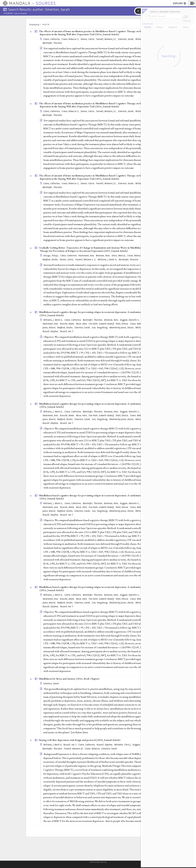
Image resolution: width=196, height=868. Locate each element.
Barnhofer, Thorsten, (93, 320)
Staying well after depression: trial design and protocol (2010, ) (80, 740)
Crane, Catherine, (52, 39)
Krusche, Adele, (68, 324)
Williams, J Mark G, (53, 745)
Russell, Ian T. (67, 331)
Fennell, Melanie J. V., (86, 259)
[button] (192, 3)
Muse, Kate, (82, 324)
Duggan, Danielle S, (142, 745)
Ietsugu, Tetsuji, (51, 255)
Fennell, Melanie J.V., (107, 39)
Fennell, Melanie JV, (74, 749)
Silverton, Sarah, (126, 39)
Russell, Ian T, (70, 745)
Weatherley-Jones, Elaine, (122, 327)
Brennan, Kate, (103, 255)
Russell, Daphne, (51, 331)
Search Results (20, 13)
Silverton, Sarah (51, 683)
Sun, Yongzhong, (100, 327)
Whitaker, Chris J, (123, 745)
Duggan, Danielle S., (130, 320)
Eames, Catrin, (88, 39)
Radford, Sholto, (51, 259)
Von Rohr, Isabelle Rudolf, (102, 324)
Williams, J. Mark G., (108, 259)
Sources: (9, 14)
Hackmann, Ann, (87, 255)
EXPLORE (180, 4)
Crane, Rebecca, (93, 749)
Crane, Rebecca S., (71, 39)
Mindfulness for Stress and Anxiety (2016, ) (69, 679)
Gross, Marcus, (119, 255)
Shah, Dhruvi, (122, 324)
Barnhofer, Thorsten (52, 43)
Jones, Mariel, (50, 327)
